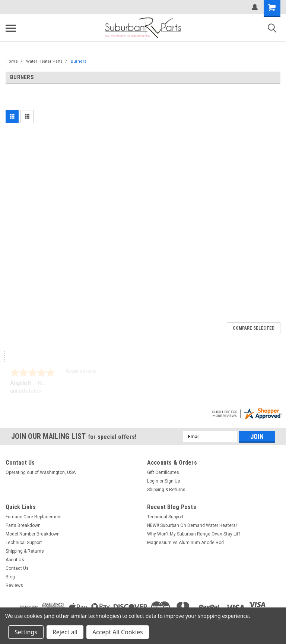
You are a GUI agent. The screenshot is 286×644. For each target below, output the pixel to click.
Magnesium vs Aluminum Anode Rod (185, 543)
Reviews (14, 585)
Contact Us (17, 568)
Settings (26, 632)
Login (153, 481)
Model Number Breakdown (33, 534)
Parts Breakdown (23, 525)
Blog (10, 577)
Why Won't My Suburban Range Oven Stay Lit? (194, 534)
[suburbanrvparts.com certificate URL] (247, 413)
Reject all (65, 632)
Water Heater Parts (44, 61)
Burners (79, 61)
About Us (15, 560)
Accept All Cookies (118, 632)
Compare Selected (254, 328)
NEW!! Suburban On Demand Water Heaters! (192, 525)
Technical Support (24, 543)
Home (12, 61)
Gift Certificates (163, 472)
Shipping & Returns (166, 490)
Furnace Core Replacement (34, 517)
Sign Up (172, 481)
